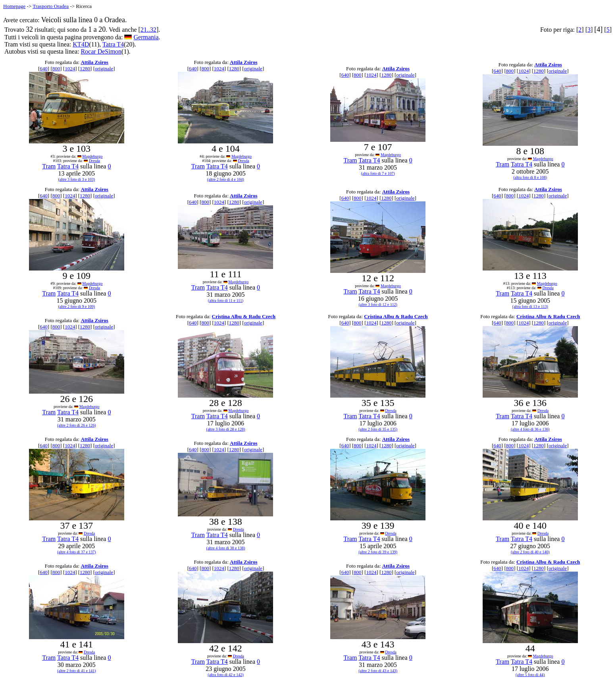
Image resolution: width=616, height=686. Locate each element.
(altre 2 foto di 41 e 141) (77, 671)
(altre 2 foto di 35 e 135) (378, 429)
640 (44, 69)
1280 (85, 69)
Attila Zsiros (94, 62)
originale (104, 69)
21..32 (148, 30)
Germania (146, 37)
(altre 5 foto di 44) (530, 675)
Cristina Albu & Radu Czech (244, 316)
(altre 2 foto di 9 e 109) (76, 306)
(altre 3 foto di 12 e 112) (378, 304)
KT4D (81, 44)
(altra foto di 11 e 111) (226, 300)
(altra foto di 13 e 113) (530, 306)
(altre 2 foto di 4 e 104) (226, 179)
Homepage (14, 6)
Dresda (94, 161)
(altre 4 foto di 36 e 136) (530, 429)
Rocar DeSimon (101, 51)
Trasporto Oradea (51, 6)
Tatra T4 (113, 44)
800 (56, 69)
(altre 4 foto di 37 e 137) (77, 552)
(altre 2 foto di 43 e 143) (378, 671)
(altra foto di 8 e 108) (530, 177)
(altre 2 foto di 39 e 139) (378, 552)
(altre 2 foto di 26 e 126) (77, 425)
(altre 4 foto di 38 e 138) (226, 548)
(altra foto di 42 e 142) (225, 675)
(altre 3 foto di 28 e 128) (226, 429)
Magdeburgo (92, 156)
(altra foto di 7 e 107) (378, 173)
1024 (70, 69)
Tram (49, 166)
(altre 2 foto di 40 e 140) (530, 552)
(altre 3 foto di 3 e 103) (76, 179)
